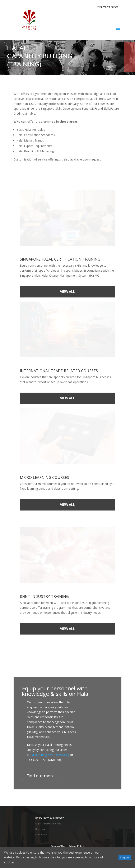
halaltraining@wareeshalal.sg (50, 755)
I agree (125, 857)
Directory (40, 829)
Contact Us (41, 835)
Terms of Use (58, 846)
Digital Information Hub (48, 824)
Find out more (41, 776)
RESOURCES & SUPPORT (50, 818)
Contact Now (108, 7)
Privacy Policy (76, 846)
